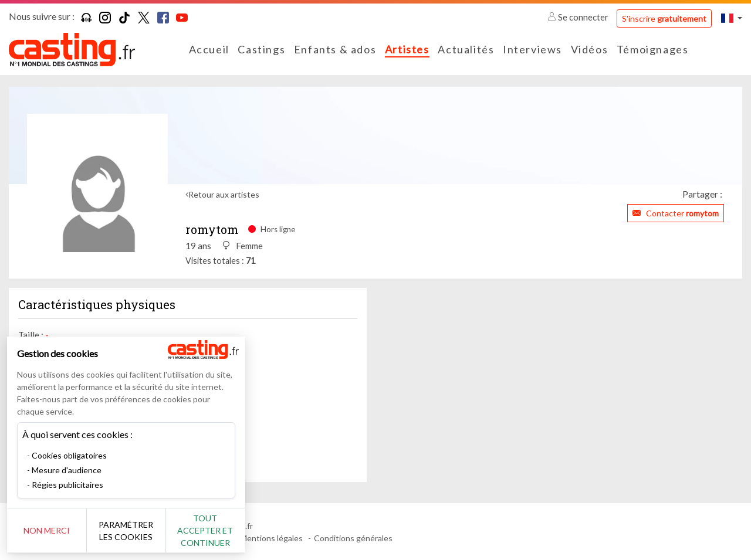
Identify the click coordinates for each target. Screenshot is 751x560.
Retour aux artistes (224, 194)
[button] (732, 18)
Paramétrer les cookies (131, 531)
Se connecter (579, 17)
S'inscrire (664, 18)
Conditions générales (353, 538)
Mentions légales (271, 538)
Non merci (48, 530)
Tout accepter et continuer (212, 530)
